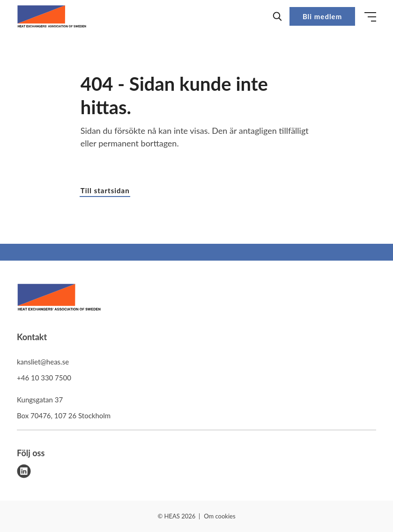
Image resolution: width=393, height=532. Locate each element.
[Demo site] (52, 16)
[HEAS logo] (59, 299)
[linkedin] (24, 471)
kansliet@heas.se (43, 362)
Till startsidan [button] (105, 190)
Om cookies (219, 516)
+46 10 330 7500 (44, 378)
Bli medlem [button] (322, 16)
